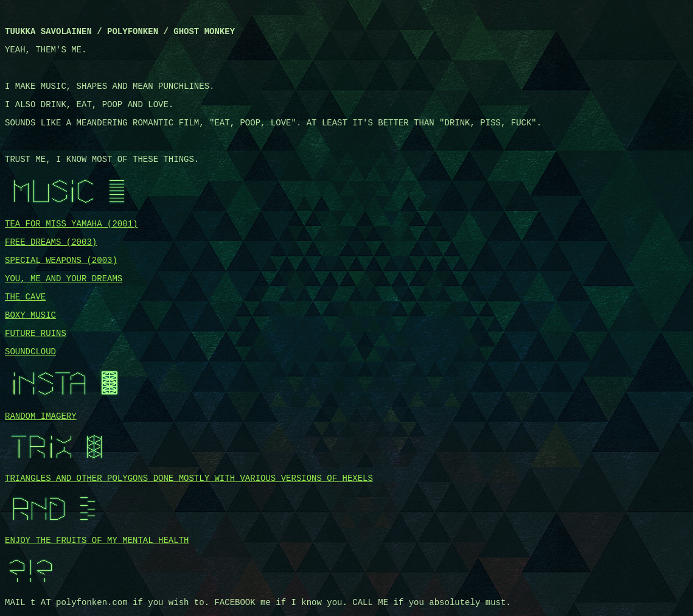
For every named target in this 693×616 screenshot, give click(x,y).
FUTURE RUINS (36, 334)
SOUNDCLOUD (30, 352)
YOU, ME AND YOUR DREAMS (64, 279)
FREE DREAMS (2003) (51, 242)
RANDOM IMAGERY (41, 416)
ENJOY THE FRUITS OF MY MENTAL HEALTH (97, 541)
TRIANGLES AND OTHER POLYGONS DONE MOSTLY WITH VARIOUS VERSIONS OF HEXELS (189, 478)
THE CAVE (25, 297)
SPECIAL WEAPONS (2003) (61, 261)
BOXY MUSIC (30, 315)
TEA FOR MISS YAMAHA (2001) (71, 224)
